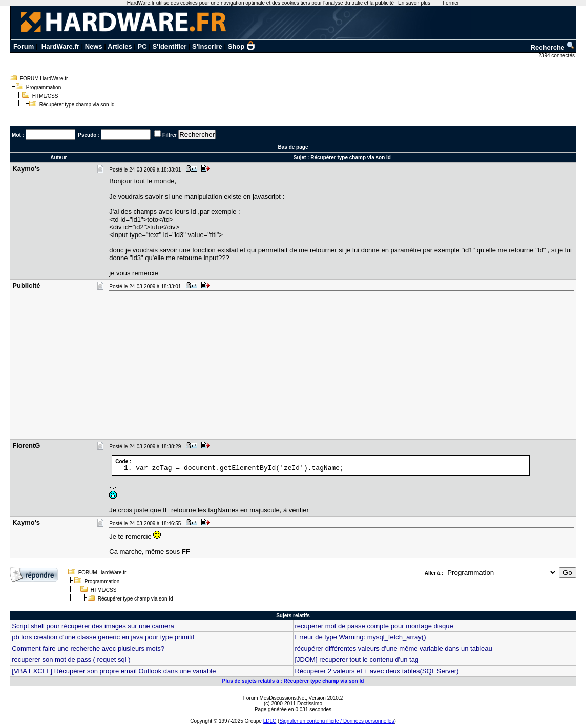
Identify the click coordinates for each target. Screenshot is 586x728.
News (94, 46)
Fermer (451, 3)
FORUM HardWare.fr (44, 79)
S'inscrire (207, 46)
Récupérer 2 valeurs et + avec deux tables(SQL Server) (377, 671)
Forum (24, 46)
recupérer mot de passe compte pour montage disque (374, 626)
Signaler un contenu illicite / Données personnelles (337, 721)
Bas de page (293, 147)
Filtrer (170, 135)
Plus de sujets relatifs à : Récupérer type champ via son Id (293, 681)
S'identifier (170, 46)
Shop (242, 46)
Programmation (44, 87)
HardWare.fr (60, 46)
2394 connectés (557, 56)
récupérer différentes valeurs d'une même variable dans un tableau (394, 648)
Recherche (553, 47)
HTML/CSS (45, 96)
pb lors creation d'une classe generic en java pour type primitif (103, 637)
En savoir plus (414, 3)
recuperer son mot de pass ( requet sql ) (71, 660)
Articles (120, 46)
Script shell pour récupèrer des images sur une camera (93, 626)
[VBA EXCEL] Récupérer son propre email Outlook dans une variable (114, 671)
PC (142, 46)
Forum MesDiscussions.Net (275, 698)
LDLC (270, 721)
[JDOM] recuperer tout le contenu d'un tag (357, 660)
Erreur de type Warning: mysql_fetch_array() (361, 637)
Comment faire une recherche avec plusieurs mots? (88, 648)
